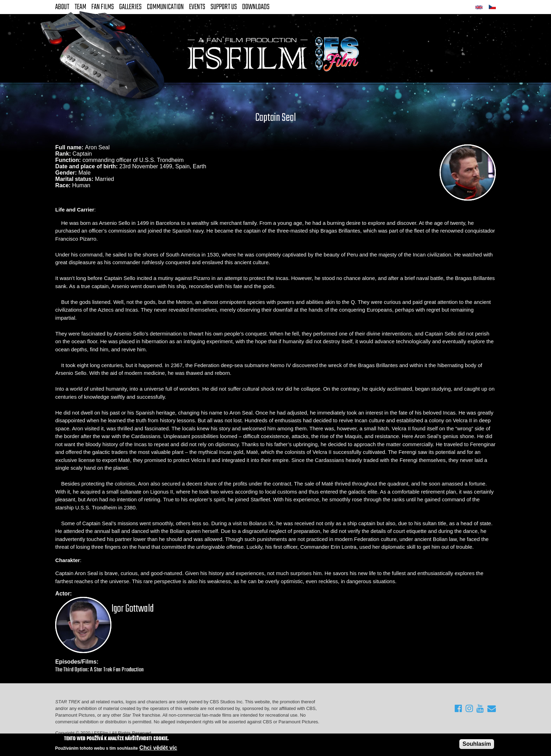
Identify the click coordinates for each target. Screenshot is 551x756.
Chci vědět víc (158, 748)
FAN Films (103, 7)
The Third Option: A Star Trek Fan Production (99, 670)
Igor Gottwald (133, 609)
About (62, 7)
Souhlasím (477, 744)
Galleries (130, 7)
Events (197, 7)
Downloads (256, 7)
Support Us (224, 7)
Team (80, 7)
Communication (165, 7)
